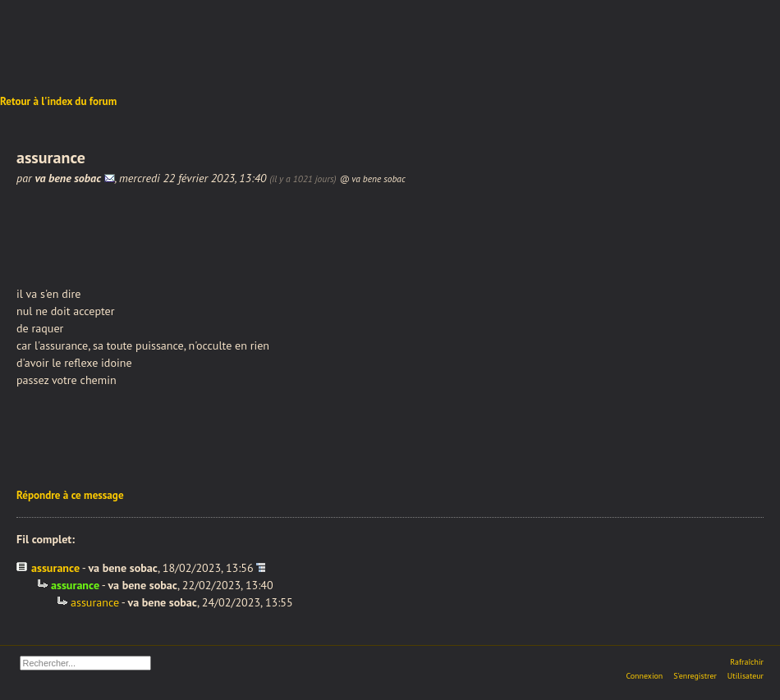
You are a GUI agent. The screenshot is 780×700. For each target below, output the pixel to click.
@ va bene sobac (372, 178)
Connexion (644, 676)
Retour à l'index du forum (58, 101)
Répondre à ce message (70, 495)
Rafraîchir (747, 662)
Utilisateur (746, 676)
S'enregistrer (695, 676)
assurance (55, 568)
